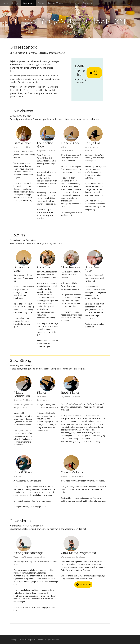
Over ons (28, 3)
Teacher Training (57, 3)
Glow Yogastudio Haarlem (70, 21)
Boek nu (94, 73)
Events (41, 3)
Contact (87, 3)
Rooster (15, 3)
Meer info (83, 585)
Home (5, 3)
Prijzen (75, 3)
